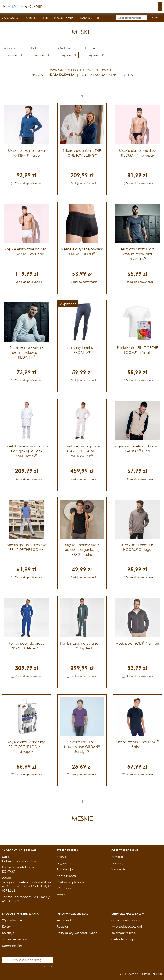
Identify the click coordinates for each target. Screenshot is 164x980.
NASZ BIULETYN (90, 18)
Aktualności (65, 920)
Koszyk (61, 857)
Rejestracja (65, 869)
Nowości (117, 857)
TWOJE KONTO (64, 18)
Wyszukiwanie (12, 920)
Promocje (118, 863)
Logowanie (65, 863)
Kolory (6, 926)
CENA (128, 75)
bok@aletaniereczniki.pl (19, 861)
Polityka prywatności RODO (77, 933)
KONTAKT (8, 871)
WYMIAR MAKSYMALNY (99, 75)
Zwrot (61, 895)
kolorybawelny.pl (124, 933)
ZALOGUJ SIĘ (11, 18)
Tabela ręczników (15, 939)
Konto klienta (66, 876)
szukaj (155, 17)
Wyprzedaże (120, 869)
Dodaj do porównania (29, 183)
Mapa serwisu (12, 945)
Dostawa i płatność (71, 882)
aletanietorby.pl (123, 939)
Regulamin (65, 926)
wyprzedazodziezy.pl (127, 926)
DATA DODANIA (62, 75)
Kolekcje (8, 933)
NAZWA (37, 75)
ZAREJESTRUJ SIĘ (37, 18)
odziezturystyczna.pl (126, 920)
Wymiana (64, 888)
